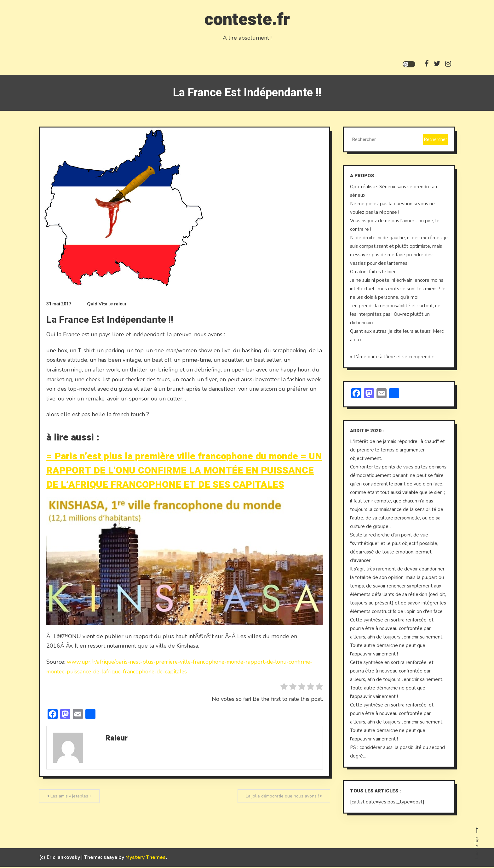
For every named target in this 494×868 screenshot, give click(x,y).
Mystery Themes (146, 859)
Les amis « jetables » (71, 797)
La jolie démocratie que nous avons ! (282, 797)
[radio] (284, 689)
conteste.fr (247, 18)
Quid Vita (97, 306)
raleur (120, 305)
